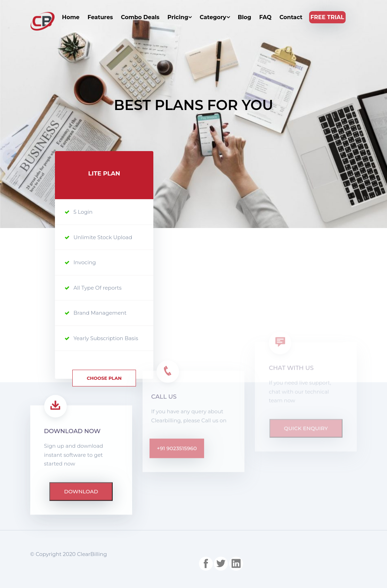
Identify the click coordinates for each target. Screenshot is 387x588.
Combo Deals (140, 17)
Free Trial (327, 17)
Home (71, 17)
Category (215, 17)
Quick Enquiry (306, 395)
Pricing (180, 17)
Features (100, 17)
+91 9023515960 (177, 398)
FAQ (265, 17)
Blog (245, 17)
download (81, 419)
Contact (291, 17)
